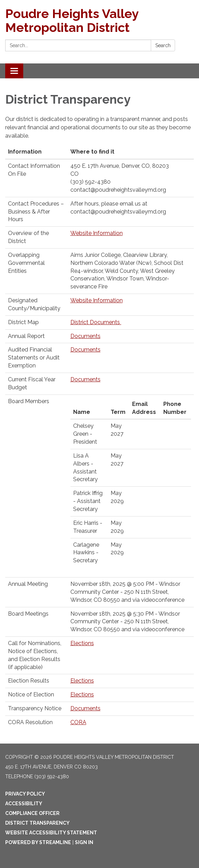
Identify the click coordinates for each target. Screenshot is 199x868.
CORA (78, 722)
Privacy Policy (25, 794)
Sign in (84, 842)
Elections (82, 643)
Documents (85, 336)
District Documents (96, 322)
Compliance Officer (32, 813)
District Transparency (37, 823)
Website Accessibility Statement (51, 833)
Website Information (97, 233)
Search (163, 45)
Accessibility (24, 804)
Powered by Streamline (38, 842)
